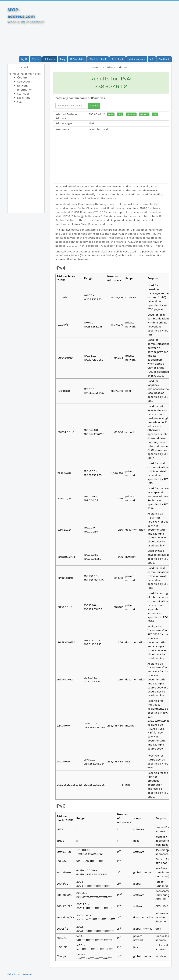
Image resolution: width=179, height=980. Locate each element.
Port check (118, 59)
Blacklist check (98, 59)
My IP (24, 59)
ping (120, 114)
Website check (137, 59)
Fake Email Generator (21, 974)
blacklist (144, 114)
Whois (36, 59)
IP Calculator (77, 59)
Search (94, 106)
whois (110, 114)
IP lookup (50, 59)
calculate (131, 114)
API (152, 59)
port (155, 114)
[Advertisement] (111, 28)
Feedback (164, 59)
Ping (63, 59)
